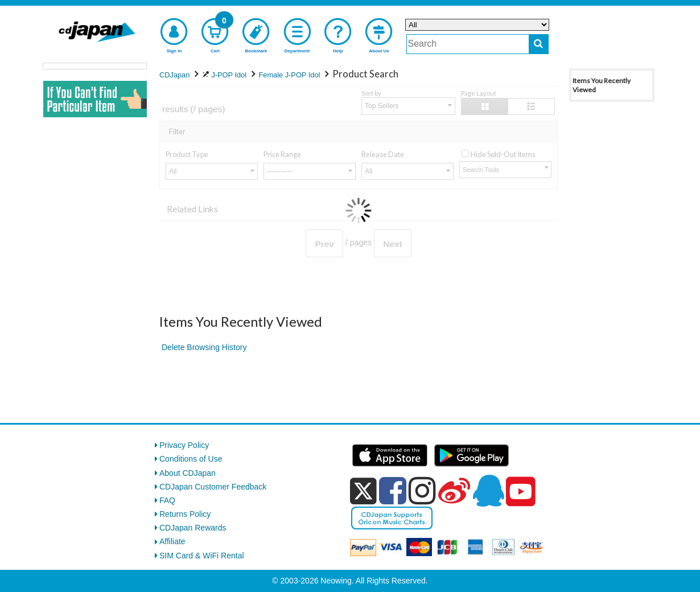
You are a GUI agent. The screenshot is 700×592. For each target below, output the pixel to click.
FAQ (167, 500)
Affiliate (172, 541)
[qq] (488, 491)
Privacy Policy (184, 445)
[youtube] (521, 492)
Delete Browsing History (204, 347)
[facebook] (393, 491)
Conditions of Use (191, 459)
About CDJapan (188, 473)
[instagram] (422, 491)
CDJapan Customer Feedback (213, 487)
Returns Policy (185, 514)
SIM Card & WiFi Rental (202, 556)
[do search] (539, 44)
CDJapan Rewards (193, 528)
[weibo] (454, 491)
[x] (363, 491)
